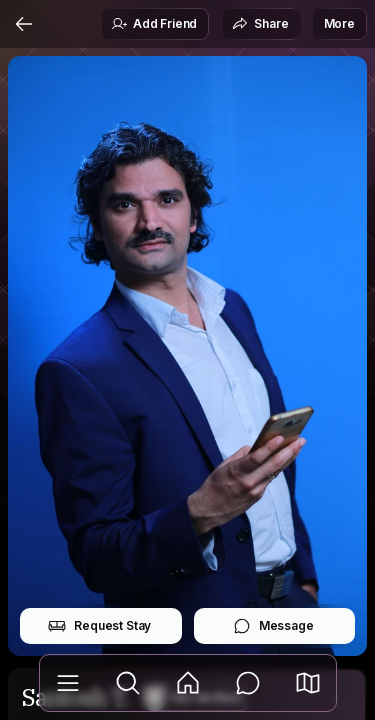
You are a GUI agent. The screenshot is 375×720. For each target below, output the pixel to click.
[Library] (68, 683)
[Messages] (248, 683)
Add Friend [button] (154, 24)
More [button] (339, 23)
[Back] (24, 24)
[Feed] (188, 683)
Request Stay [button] (99, 626)
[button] (308, 683)
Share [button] (260, 24)
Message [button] (273, 626)
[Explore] (128, 683)
